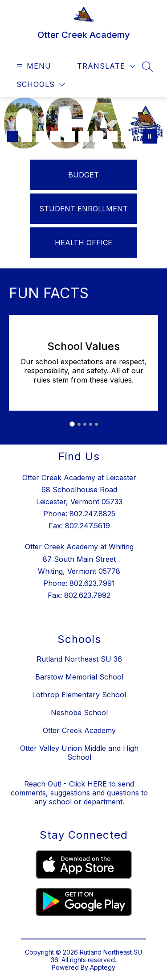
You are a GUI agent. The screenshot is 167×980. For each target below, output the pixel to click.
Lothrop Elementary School (79, 695)
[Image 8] (112, 136)
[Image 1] (12, 136)
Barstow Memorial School (79, 677)
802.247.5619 (88, 526)
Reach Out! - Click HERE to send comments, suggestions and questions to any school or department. (79, 793)
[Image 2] (27, 136)
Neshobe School (79, 712)
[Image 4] (55, 136)
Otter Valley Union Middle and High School (79, 753)
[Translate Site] (106, 66)
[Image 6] (84, 136)
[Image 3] (41, 136)
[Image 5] (69, 136)
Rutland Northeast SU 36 (79, 659)
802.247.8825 (92, 514)
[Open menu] (33, 66)
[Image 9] (126, 136)
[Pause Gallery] (150, 136)
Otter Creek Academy (79, 730)
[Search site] (147, 66)
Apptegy (103, 967)
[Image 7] (98, 136)
